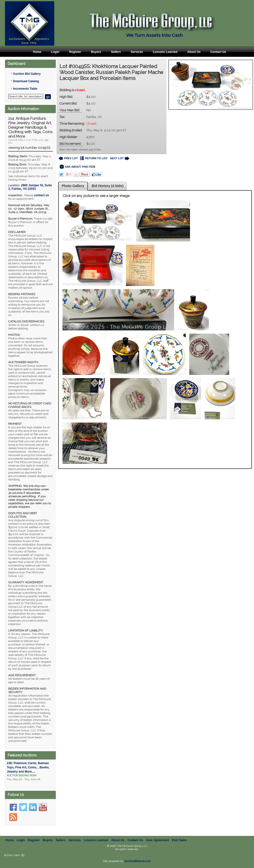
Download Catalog (26, 81)
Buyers (96, 52)
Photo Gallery (73, 186)
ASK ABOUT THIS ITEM (78, 167)
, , (30, 187)
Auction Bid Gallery (27, 74)
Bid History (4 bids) (108, 186)
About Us (194, 52)
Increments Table (25, 89)
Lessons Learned (165, 52)
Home (37, 52)
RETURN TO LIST (94, 158)
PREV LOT (68, 158)
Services (137, 52)
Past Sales (179, 840)
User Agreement (158, 840)
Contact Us (218, 52)
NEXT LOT (120, 158)
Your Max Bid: (70, 110)
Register (75, 52)
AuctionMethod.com (137, 861)
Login (55, 52)
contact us (41, 195)
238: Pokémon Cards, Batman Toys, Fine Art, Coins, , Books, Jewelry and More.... (31, 771)
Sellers (116, 52)
